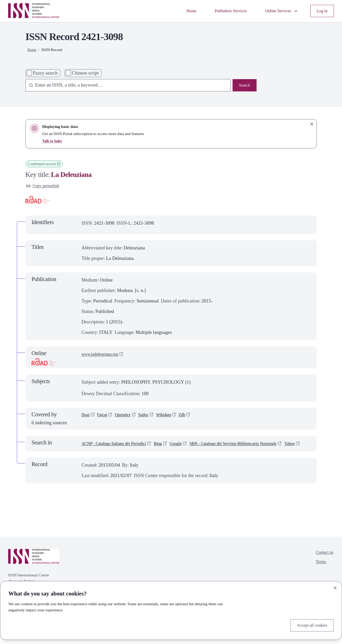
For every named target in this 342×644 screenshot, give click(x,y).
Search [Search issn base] (244, 86)
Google (187, 445)
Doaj (86, 417)
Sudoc (149, 417)
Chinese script (85, 73)
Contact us (323, 562)
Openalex (127, 417)
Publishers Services (223, 11)
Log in (321, 11)
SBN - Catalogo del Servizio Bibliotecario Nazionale (252, 445)
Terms (319, 572)
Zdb (191, 417)
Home (180, 11)
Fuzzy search (45, 73)
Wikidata (171, 417)
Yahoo (88, 452)
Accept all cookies (310, 625)
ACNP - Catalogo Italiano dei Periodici (119, 445)
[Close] (335, 587)
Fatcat (104, 417)
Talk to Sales (53, 141)
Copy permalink (45, 186)
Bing (168, 445)
